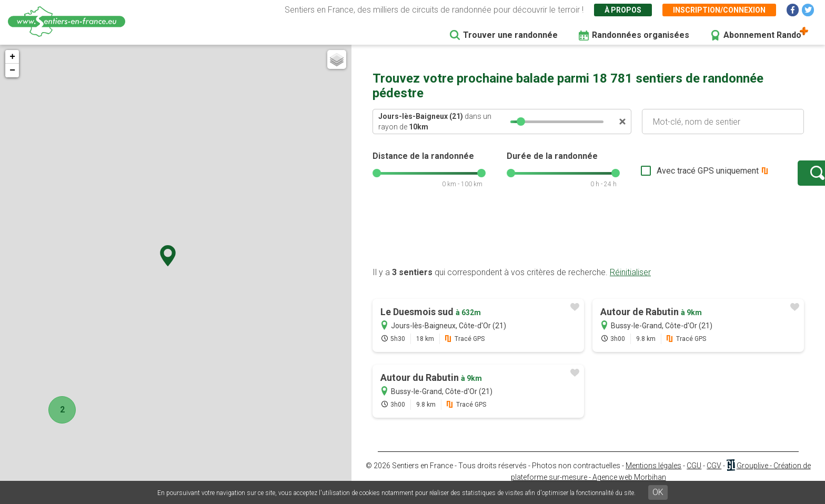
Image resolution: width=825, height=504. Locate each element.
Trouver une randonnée (510, 35)
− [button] (12, 70)
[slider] (521, 122)
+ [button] (12, 57)
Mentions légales (653, 476)
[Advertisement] (588, 244)
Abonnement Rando (762, 35)
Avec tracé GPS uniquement (675, 176)
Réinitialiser (630, 283)
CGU (694, 476)
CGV (714, 476)
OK (658, 492)
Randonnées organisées (641, 35)
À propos (623, 10)
